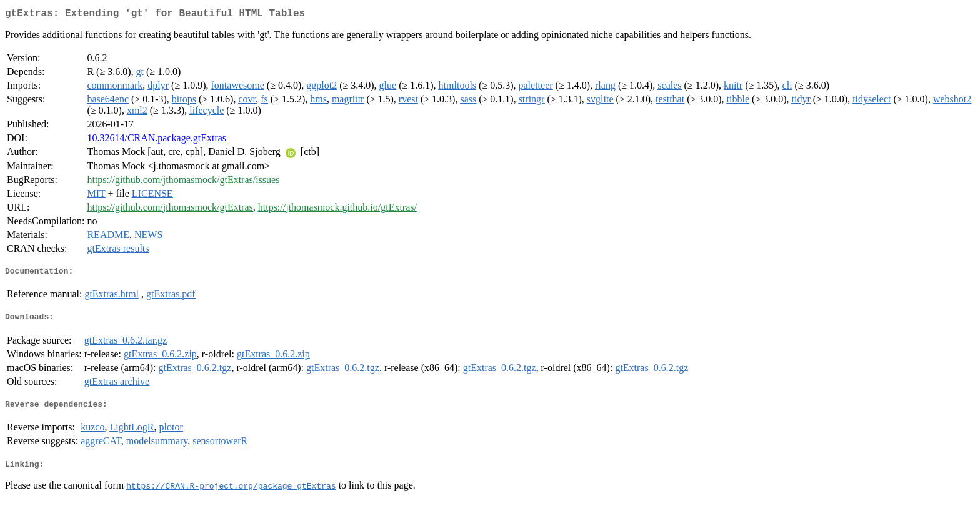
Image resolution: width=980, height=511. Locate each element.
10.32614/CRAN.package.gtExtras (157, 140)
